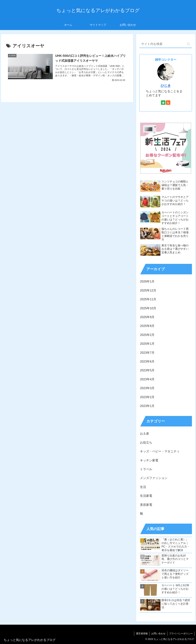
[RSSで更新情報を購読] (168, 103)
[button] (188, 44)
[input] (166, 44)
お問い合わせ (158, 633)
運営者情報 (142, 633)
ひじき (166, 86)
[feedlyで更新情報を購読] (163, 103)
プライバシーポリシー (181, 633)
